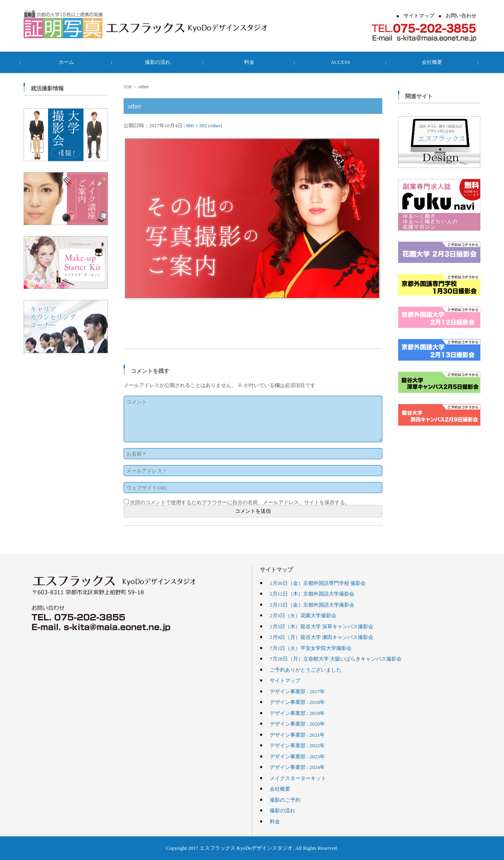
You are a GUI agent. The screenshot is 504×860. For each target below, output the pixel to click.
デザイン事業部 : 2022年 (297, 745)
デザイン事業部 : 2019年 (297, 713)
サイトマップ (285, 680)
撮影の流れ (161, 62)
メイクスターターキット (298, 778)
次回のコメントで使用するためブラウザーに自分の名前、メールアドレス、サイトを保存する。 (240, 502)
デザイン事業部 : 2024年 (297, 767)
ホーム (69, 62)
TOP (128, 87)
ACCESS (343, 62)
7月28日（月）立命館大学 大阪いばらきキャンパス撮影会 (336, 659)
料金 (252, 62)
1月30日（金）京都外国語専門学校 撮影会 (318, 583)
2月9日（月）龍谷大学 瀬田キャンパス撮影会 (321, 637)
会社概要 (435, 62)
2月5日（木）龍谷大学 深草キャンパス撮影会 (321, 626)
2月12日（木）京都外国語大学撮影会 (312, 594)
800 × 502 (197, 125)
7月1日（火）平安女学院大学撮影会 (311, 648)
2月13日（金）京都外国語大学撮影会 (312, 605)
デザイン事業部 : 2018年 (297, 702)
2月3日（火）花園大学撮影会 (303, 615)
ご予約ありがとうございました (306, 670)
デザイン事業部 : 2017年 (297, 691)
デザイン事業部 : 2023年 (297, 756)
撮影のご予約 (285, 800)
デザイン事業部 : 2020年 (297, 724)
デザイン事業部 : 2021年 (297, 735)
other (215, 125)
